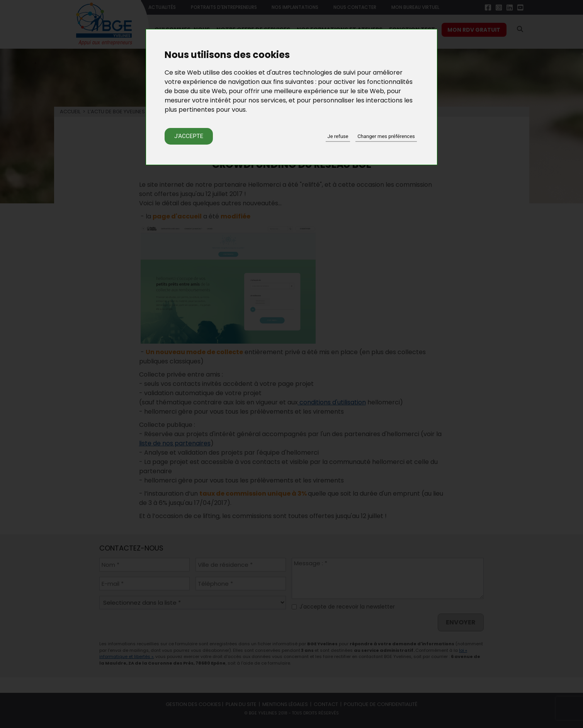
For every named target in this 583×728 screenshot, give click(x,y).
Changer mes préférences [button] (386, 136)
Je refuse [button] (338, 136)
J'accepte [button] (189, 136)
